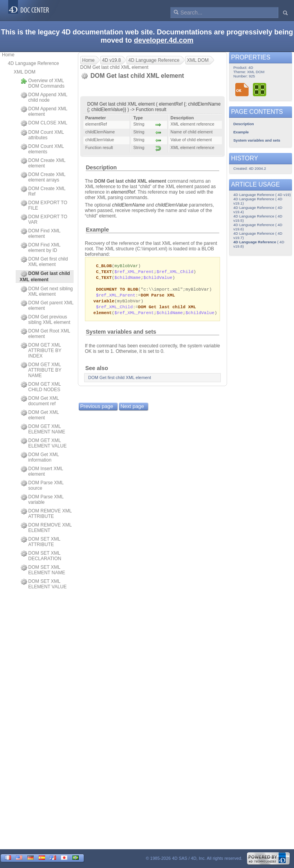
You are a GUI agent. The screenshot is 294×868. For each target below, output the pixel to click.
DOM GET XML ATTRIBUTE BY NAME (41, 370)
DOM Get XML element (40, 415)
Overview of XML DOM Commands (43, 83)
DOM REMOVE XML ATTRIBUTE (46, 514)
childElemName (128, 205)
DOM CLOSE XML (44, 123)
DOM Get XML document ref (40, 401)
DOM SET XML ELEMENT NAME (43, 570)
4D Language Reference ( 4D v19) (262, 195)
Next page (132, 410)
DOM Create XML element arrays (43, 177)
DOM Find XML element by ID (41, 248)
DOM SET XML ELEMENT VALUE (44, 584)
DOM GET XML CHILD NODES (41, 387)
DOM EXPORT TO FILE (44, 205)
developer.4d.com (164, 40)
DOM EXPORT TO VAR (44, 219)
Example (97, 230)
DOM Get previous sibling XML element (46, 320)
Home (8, 55)
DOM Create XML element (43, 163)
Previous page (97, 410)
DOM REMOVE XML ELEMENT (46, 528)
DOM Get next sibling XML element (47, 291)
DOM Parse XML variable (42, 500)
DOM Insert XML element (42, 471)
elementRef (123, 192)
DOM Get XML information (40, 457)
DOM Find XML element (41, 234)
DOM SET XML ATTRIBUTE (41, 542)
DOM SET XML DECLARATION (41, 556)
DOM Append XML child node (44, 97)
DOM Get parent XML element (47, 306)
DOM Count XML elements (42, 149)
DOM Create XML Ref (43, 191)
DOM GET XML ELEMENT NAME (43, 429)
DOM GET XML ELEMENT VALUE (44, 443)
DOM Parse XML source (42, 485)
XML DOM (25, 72)
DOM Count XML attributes (42, 135)
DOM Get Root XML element (45, 334)
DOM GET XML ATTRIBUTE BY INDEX (41, 350)
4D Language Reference (33, 63)
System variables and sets (121, 335)
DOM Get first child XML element (44, 262)
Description (101, 167)
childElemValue (171, 205)
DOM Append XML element (44, 111)
